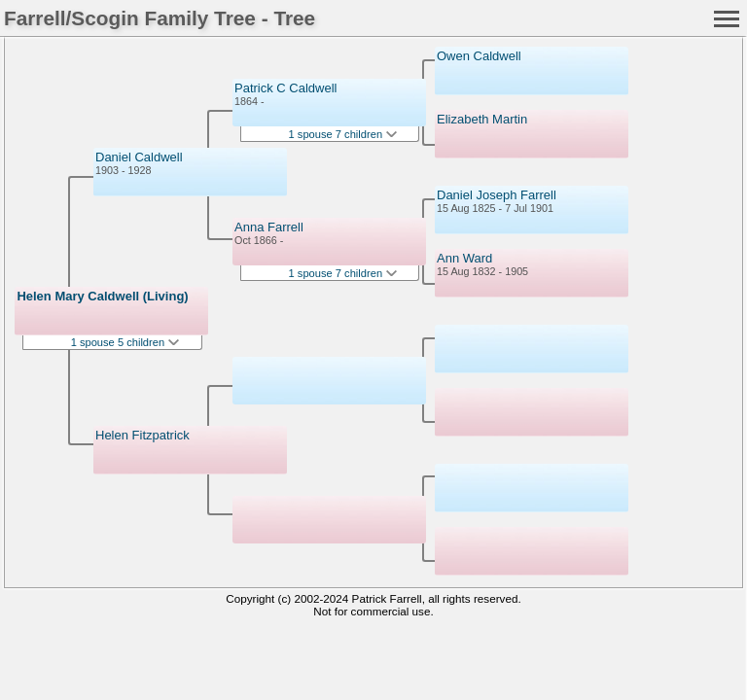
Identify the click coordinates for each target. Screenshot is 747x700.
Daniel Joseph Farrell (497, 195)
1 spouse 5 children (125, 342)
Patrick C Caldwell (285, 88)
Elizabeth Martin (482, 119)
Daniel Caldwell (139, 157)
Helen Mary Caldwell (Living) (102, 296)
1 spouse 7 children (343, 134)
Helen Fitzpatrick (142, 435)
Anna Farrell (269, 227)
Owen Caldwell (479, 56)
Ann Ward (464, 258)
